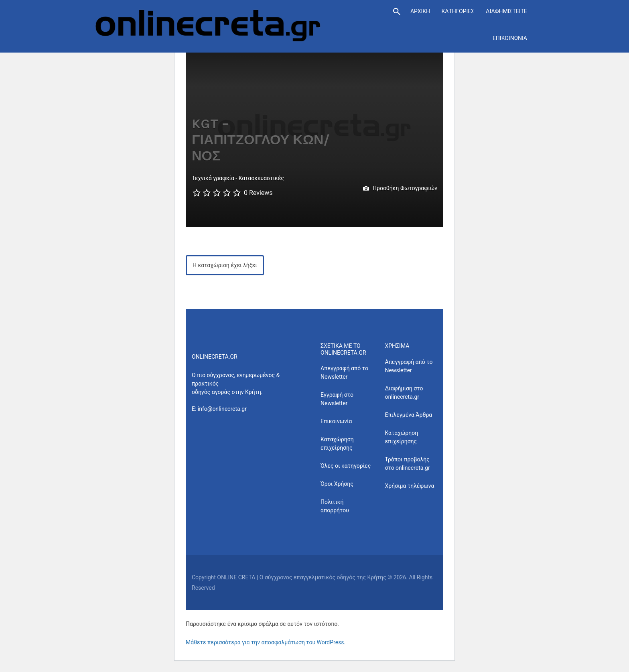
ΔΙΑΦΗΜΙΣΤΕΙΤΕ (506, 11)
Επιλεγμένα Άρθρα (409, 415)
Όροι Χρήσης (337, 484)
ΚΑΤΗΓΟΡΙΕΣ (458, 11)
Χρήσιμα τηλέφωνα (410, 486)
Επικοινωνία (336, 421)
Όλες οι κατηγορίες (346, 466)
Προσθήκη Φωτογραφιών (400, 189)
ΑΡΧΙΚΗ (420, 11)
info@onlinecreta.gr (222, 409)
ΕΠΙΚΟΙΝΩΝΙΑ (510, 38)
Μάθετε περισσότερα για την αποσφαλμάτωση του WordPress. (266, 642)
